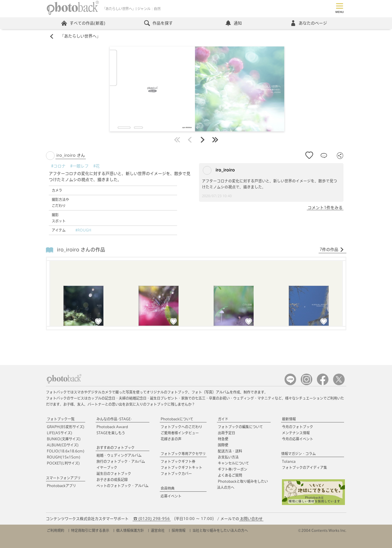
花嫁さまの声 (171, 439)
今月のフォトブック (298, 427)
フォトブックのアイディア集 (304, 467)
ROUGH (64, 457)
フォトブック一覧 (61, 419)
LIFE (60, 433)
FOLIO (66, 451)
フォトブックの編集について (240, 427)
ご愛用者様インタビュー (180, 433)
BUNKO (64, 439)
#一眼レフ (79, 166)
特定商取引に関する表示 (90, 530)
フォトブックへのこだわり (181, 427)
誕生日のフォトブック (114, 474)
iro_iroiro (219, 170)
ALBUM (63, 445)
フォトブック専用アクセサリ (183, 454)
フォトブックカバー (176, 474)
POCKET (63, 463)
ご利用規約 (55, 530)
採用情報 (179, 530)
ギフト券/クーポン (233, 469)
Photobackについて (177, 419)
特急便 (223, 439)
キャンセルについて (233, 463)
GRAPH (66, 427)
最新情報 (289, 419)
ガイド (223, 419)
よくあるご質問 (230, 475)
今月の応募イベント (298, 439)
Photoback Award (112, 427)
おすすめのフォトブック (116, 448)
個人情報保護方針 (130, 530)
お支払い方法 (228, 457)
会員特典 (168, 488)
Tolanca (289, 461)
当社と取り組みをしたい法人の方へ (220, 530)
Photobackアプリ (61, 486)
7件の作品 (332, 250)
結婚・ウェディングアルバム (119, 455)
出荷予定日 (226, 433)
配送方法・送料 (230, 451)
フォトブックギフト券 (178, 461)
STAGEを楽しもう (111, 433)
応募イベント (171, 496)
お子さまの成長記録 (112, 480)
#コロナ (58, 166)
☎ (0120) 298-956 (152, 519)
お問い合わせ (251, 519)
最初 (177, 140)
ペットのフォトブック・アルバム (122, 486)
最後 (215, 140)
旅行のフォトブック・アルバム (121, 461)
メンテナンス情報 (296, 433)
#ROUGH (83, 230)
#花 (96, 166)
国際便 (223, 445)
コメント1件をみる (325, 208)
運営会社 (158, 530)
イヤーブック (107, 467)
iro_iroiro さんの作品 (81, 250)
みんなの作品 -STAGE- (114, 419)
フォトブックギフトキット (181, 467)
